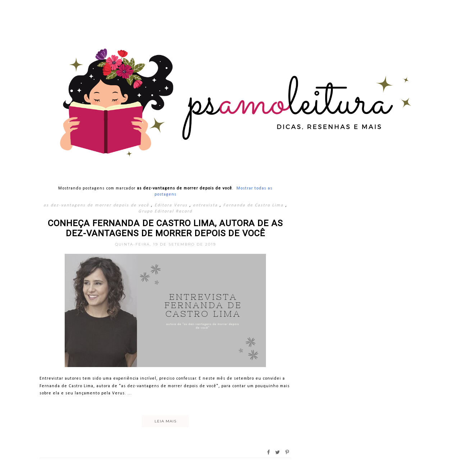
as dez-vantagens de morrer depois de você (97, 205)
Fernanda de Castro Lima (254, 205)
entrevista (206, 205)
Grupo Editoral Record (165, 211)
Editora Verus (172, 205)
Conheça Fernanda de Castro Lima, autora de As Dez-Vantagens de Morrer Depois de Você (165, 228)
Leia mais (165, 421)
